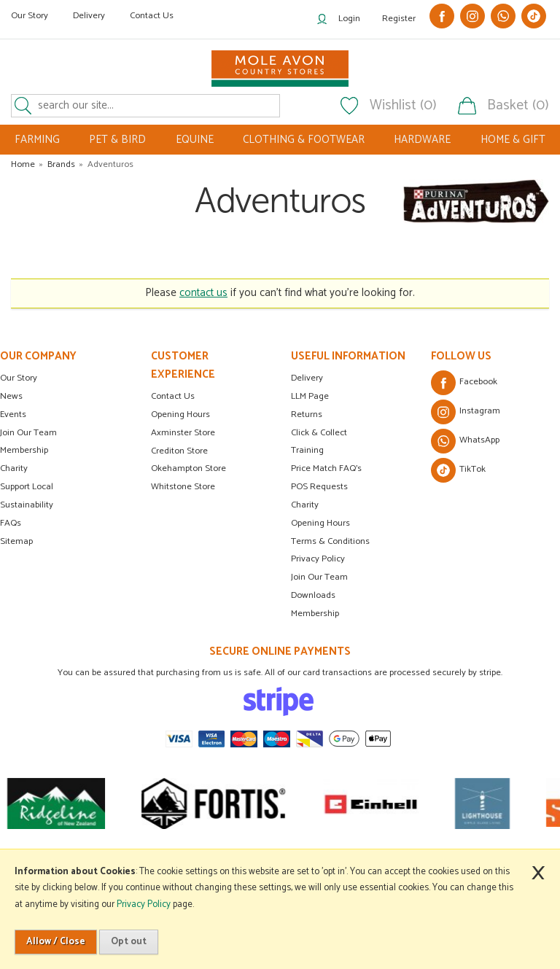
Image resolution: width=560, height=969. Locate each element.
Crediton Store (179, 451)
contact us (203, 293)
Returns (307, 415)
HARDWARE (422, 140)
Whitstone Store (183, 487)
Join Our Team (28, 433)
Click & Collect (319, 433)
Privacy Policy (318, 559)
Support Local (27, 487)
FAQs (11, 523)
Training (307, 450)
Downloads (313, 595)
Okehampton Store (188, 468)
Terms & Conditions (330, 541)
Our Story (30, 16)
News (11, 396)
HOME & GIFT (513, 140)
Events (13, 415)
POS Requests (319, 487)
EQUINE (195, 140)
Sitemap (16, 541)
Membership (24, 450)
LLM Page (310, 396)
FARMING (37, 140)
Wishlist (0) (403, 106)
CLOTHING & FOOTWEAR (304, 140)
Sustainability (27, 505)
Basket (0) (518, 106)
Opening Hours (180, 415)
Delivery (89, 16)
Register (399, 19)
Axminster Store (183, 433)
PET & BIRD (117, 140)
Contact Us (152, 16)
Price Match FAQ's (326, 468)
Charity (14, 468)
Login (349, 19)
